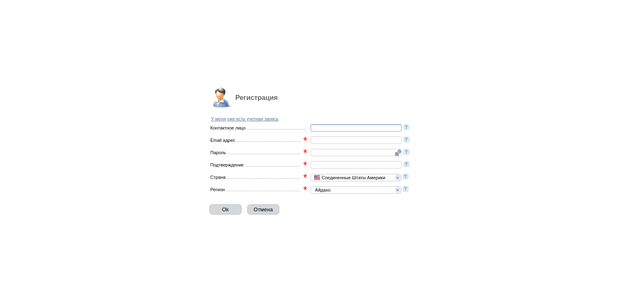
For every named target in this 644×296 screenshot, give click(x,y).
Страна (218, 177)
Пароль (218, 153)
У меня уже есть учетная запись (245, 119)
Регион (217, 190)
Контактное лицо (228, 128)
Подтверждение (227, 165)
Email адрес (223, 140)
